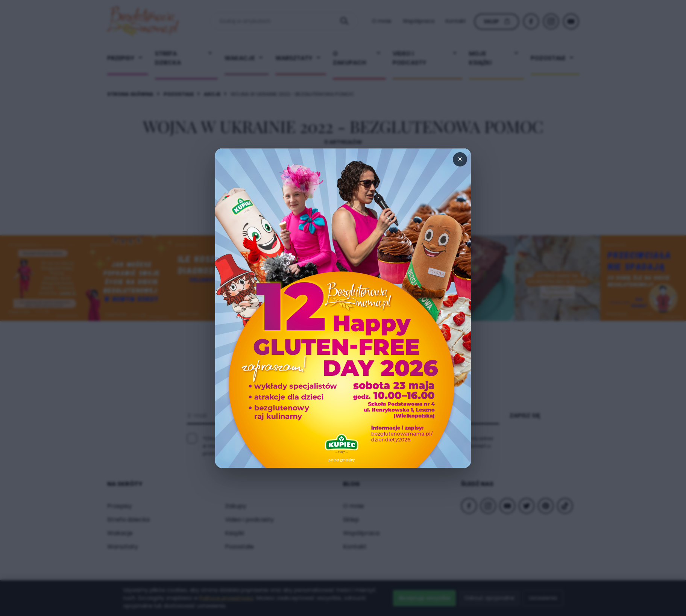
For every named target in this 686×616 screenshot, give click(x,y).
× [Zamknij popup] (460, 159)
